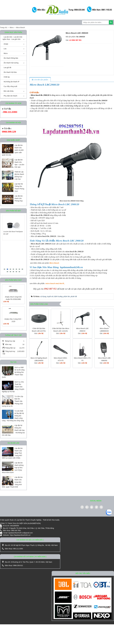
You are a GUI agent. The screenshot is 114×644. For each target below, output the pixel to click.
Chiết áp (7, 77)
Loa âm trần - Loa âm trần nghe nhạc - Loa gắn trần (12, 38)
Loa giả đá (7, 68)
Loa (5, 49)
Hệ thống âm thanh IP (12, 82)
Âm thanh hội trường (11, 63)
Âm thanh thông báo (11, 58)
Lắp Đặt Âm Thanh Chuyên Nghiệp (29, 520)
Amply (6, 44)
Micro (6, 53)
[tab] (40, 80)
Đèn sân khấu (9, 91)
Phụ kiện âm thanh (10, 96)
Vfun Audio (55, 520)
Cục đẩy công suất (10, 86)
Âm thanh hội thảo (10, 72)
